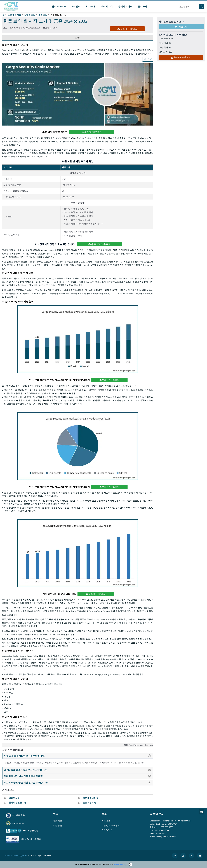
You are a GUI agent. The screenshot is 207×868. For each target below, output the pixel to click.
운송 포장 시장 (90, 803)
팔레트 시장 (14, 798)
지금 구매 (181, 27)
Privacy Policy (120, 864)
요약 (77, 38)
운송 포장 (43, 15)
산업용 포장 (30, 15)
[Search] (202, 7)
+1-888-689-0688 (165, 827)
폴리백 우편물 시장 (18, 803)
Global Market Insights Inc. (16, 856)
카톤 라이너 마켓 (91, 798)
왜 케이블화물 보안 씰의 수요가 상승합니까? (78, 770)
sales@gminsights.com (166, 837)
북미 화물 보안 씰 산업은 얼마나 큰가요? (78, 776)
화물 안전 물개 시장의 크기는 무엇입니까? (78, 756)
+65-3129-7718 (162, 833)
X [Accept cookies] (131, 864)
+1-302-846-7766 (162, 830)
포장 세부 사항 (14, 15)
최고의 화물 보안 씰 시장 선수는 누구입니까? (78, 782)
